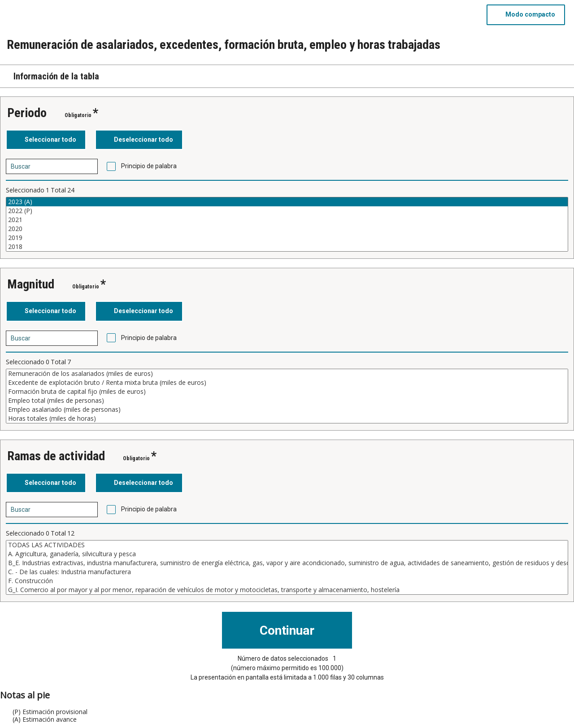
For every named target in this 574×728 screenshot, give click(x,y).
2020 (287, 229)
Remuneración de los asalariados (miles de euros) (287, 374)
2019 (287, 238)
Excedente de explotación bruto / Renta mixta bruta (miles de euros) (287, 383)
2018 (287, 247)
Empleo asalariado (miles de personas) (287, 410)
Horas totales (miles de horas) (287, 418)
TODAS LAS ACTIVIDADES (287, 545)
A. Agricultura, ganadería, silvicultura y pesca (287, 554)
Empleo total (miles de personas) (287, 401)
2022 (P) (287, 211)
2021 (287, 220)
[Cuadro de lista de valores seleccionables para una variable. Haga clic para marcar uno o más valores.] (287, 224)
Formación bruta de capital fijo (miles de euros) (287, 392)
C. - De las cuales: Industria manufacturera (287, 572)
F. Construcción (287, 581)
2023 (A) (287, 202)
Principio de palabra (149, 166)
